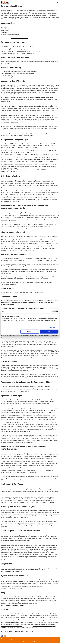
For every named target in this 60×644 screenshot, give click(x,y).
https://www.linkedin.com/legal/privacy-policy (44, 627)
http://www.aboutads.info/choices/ (50, 352)
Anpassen (30, 331)
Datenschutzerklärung (7, 640)
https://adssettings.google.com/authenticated (12, 572)
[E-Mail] (5, 637)
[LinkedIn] (2, 637)
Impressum (16, 640)
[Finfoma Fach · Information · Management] (5, 2)
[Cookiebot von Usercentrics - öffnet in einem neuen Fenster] (52, 311)
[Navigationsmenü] (57, 2)
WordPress (35, 642)
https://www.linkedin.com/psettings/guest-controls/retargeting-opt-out (20, 628)
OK (49, 331)
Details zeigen (52, 327)
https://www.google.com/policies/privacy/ (30, 570)
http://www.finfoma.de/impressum (20, 38)
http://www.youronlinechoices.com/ (18, 354)
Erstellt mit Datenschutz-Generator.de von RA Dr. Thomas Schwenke (17, 632)
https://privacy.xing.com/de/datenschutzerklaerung (13, 606)
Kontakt (23, 640)
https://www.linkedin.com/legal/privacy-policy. (12, 623)
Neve (24, 642)
